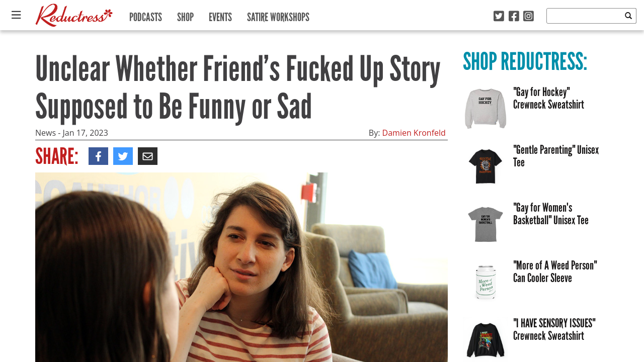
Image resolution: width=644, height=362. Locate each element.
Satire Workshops (278, 15)
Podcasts (146, 15)
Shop (185, 15)
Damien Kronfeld (414, 133)
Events (220, 15)
